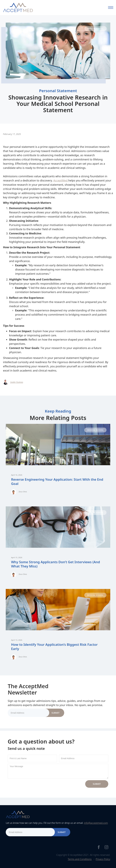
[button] (111, 8)
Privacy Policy (103, 859)
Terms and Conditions (80, 859)
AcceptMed (61, 180)
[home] (18, 8)
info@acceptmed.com (96, 823)
